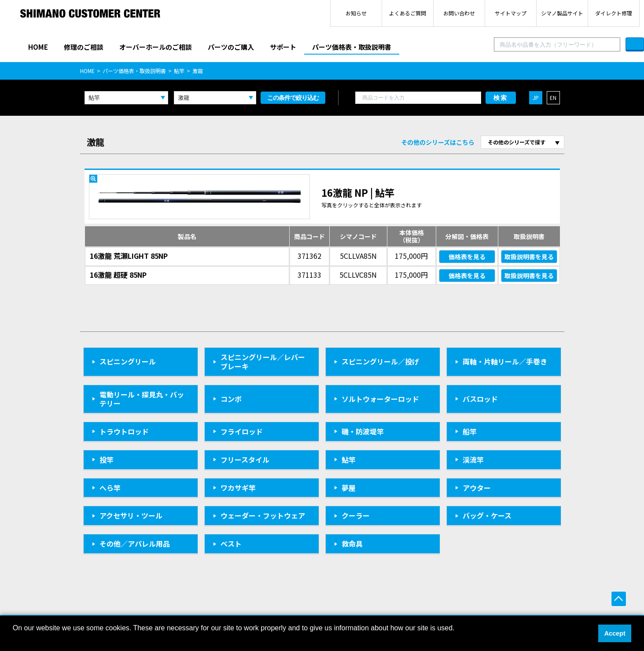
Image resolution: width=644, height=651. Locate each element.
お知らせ (356, 13)
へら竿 (110, 488)
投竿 (107, 460)
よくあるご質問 (408, 13)
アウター (477, 488)
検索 (500, 98)
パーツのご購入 (231, 47)
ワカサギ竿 (238, 488)
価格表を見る (467, 257)
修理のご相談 (84, 47)
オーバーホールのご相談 (156, 47)
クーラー (356, 515)
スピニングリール (128, 361)
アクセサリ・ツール (131, 515)
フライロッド (242, 431)
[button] (14, 640)
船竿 (470, 431)
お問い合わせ (459, 13)
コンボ (231, 399)
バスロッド (480, 399)
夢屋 (349, 488)
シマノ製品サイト (562, 13)
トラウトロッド (124, 431)
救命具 (352, 544)
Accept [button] (615, 633)
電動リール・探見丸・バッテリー (142, 399)
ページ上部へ (619, 599)
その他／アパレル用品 (135, 544)
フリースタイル (245, 460)
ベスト (231, 544)
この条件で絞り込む (293, 98)
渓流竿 (473, 460)
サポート (283, 47)
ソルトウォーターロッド (380, 399)
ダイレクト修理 (614, 13)
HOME (38, 47)
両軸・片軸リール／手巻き (505, 361)
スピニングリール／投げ (380, 361)
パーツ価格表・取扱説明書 (352, 47)
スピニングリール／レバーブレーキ (263, 362)
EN (553, 97)
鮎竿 (179, 71)
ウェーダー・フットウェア (263, 515)
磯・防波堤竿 (363, 431)
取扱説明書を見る (529, 257)
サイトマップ (511, 13)
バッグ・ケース (487, 515)
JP (536, 97)
